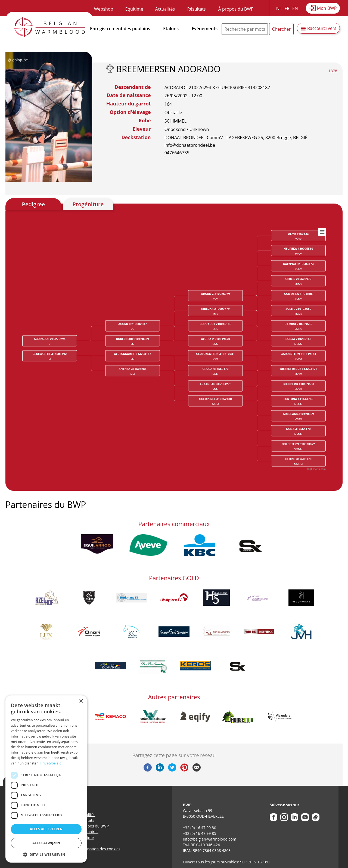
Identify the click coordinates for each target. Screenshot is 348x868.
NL (279, 8)
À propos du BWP (236, 9)
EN (295, 8)
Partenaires (88, 832)
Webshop (104, 9)
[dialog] (46, 779)
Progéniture (88, 204)
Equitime (134, 9)
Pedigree (34, 204)
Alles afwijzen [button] (46, 843)
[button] (46, 854)
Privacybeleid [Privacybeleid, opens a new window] (51, 763)
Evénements (205, 29)
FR (287, 8)
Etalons (171, 29)
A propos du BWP (94, 826)
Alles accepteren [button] (46, 829)
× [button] (81, 701)
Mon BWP (327, 8)
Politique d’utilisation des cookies (91, 849)
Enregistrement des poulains (120, 29)
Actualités (165, 9)
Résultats (196, 9)
